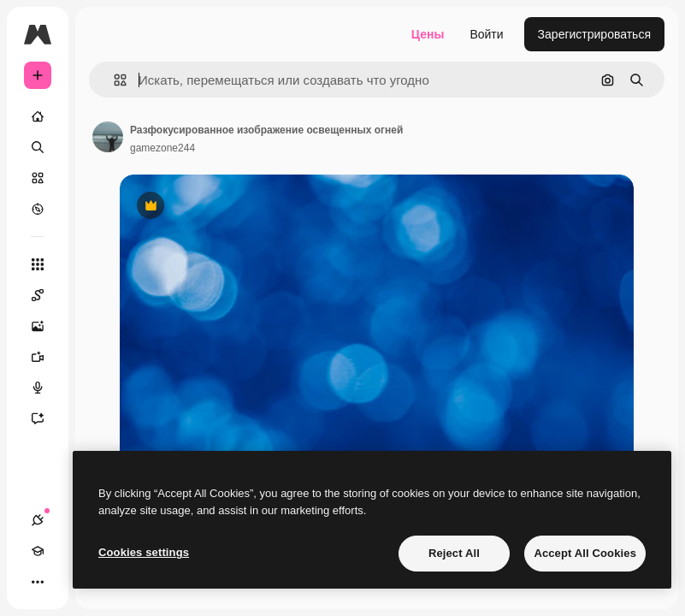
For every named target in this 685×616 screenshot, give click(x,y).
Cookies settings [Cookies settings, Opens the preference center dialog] (144, 552)
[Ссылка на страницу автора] (108, 137)
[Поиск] (38, 147)
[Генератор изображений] (46, 326)
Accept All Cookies (585, 553)
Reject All (454, 553)
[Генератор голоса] (46, 388)
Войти (486, 34)
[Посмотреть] (38, 209)
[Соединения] (38, 520)
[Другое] (38, 582)
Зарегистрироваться (594, 34)
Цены (428, 34)
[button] (113, 80)
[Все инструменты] (38, 264)
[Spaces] (46, 295)
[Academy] (38, 551)
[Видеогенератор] (46, 357)
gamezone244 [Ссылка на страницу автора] (162, 148)
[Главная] (38, 116)
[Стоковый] (38, 178)
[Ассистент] (46, 418)
